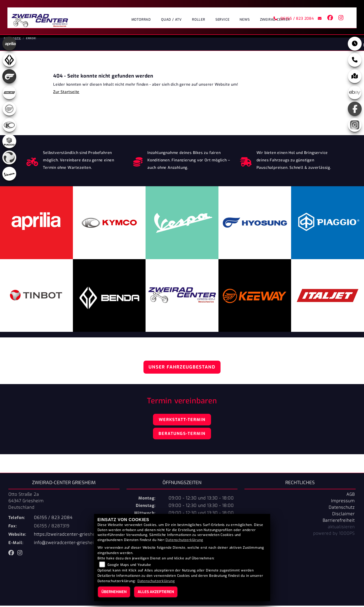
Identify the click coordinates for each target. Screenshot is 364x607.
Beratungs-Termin (182, 435)
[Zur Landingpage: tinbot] (9, 159)
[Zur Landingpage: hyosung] (9, 78)
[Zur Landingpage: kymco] (9, 126)
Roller (199, 20)
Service (223, 20)
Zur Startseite (66, 93)
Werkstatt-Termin (182, 421)
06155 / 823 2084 (294, 18)
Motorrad (141, 20)
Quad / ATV (171, 20)
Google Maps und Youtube (129, 565)
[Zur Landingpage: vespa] (9, 175)
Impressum (343, 502)
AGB (351, 496)
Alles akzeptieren (156, 592)
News (245, 20)
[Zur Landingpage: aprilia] (9, 45)
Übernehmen (114, 592)
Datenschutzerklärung (184, 540)
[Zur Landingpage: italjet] (9, 94)
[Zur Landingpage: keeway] (9, 110)
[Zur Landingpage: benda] (9, 61)
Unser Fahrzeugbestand (182, 368)
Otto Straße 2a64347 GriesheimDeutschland (26, 502)
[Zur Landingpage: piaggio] (9, 143)
